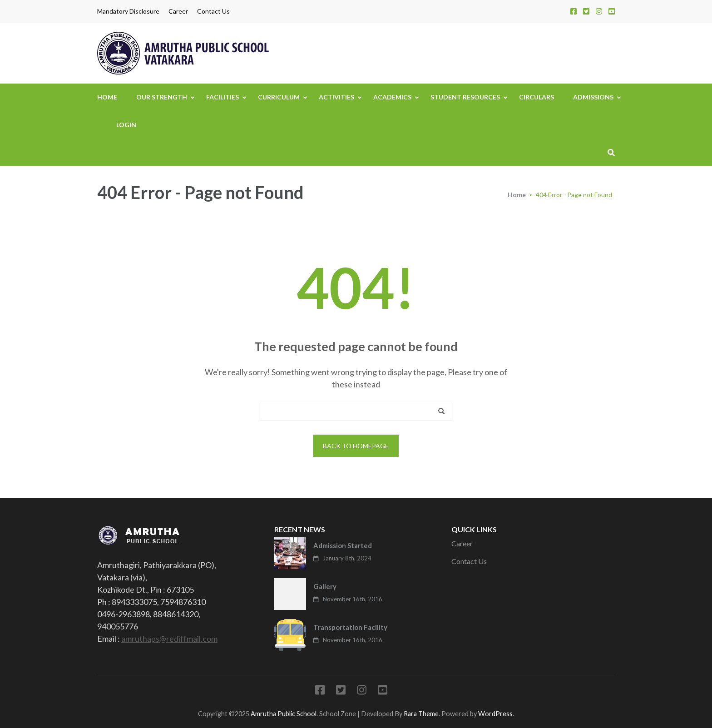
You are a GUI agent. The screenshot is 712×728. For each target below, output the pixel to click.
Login (126, 125)
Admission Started (343, 545)
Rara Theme (421, 714)
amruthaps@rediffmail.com (169, 639)
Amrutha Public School (284, 714)
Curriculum (279, 97)
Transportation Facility (350, 627)
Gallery (325, 586)
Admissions (593, 97)
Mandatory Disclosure (128, 11)
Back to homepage (356, 446)
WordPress (495, 714)
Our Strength (162, 97)
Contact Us (213, 11)
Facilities (222, 97)
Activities (336, 97)
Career (178, 11)
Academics (392, 97)
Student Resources (465, 97)
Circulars (536, 97)
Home (107, 97)
